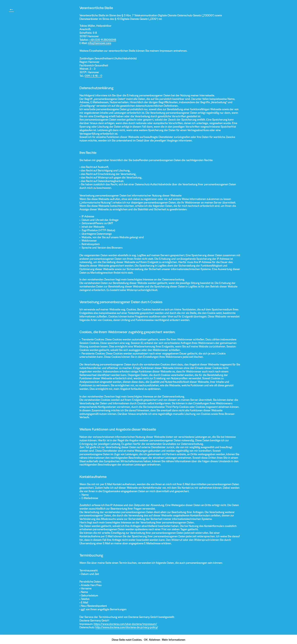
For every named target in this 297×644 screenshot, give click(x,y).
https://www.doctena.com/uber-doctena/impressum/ (125, 624)
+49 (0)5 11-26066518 (103, 40)
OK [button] (146, 640)
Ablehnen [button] (155, 640)
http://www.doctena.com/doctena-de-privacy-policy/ (127, 627)
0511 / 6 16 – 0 (93, 76)
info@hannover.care (100, 43)
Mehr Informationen (174, 640)
